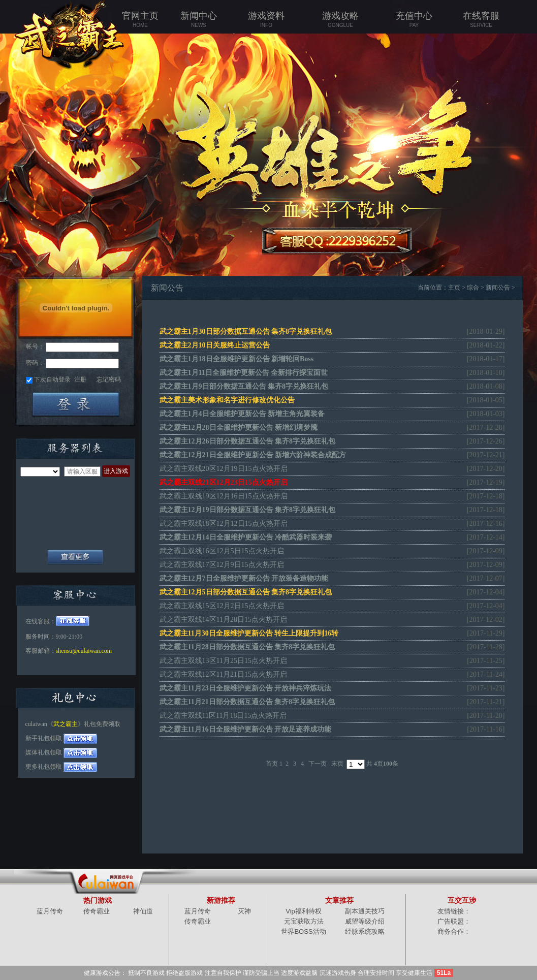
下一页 (318, 764)
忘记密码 (109, 380)
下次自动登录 (52, 380)
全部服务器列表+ (75, 557)
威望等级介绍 (365, 921)
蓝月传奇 (50, 911)
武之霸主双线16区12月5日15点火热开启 (222, 551)
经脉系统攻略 (365, 931)
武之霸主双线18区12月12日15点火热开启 (224, 524)
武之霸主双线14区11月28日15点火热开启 (223, 620)
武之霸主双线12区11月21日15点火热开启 (223, 674)
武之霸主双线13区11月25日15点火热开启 (223, 661)
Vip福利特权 (304, 911)
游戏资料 (266, 20)
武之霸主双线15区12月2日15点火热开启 (222, 606)
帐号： (35, 346)
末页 (337, 764)
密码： (35, 363)
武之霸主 (66, 724)
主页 (454, 288)
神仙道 (143, 911)
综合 (473, 288)
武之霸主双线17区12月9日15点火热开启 (222, 565)
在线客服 (481, 20)
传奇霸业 (97, 911)
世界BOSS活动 (303, 931)
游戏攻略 (341, 20)
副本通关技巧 (365, 911)
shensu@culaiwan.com (84, 651)
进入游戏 (116, 471)
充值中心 (414, 20)
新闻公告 (498, 288)
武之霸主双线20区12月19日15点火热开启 (224, 469)
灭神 (244, 911)
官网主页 (140, 20)
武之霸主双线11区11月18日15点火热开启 (223, 716)
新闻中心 (199, 20)
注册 (80, 380)
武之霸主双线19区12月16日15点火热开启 (224, 496)
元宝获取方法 (304, 921)
